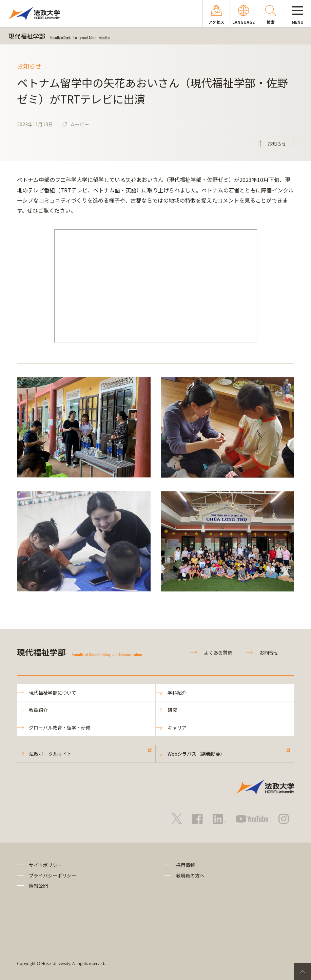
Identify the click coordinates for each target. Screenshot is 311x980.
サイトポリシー (45, 865)
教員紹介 (38, 710)
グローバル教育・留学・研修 (60, 728)
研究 (172, 710)
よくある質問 (218, 653)
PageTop (303, 972)
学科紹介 (177, 693)
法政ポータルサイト (51, 754)
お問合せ (269, 653)
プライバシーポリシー (53, 875)
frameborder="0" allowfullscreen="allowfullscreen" (156, 286)
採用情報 (186, 865)
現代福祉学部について (53, 693)
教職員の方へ (190, 875)
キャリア (177, 728)
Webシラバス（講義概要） (196, 754)
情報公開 (38, 886)
